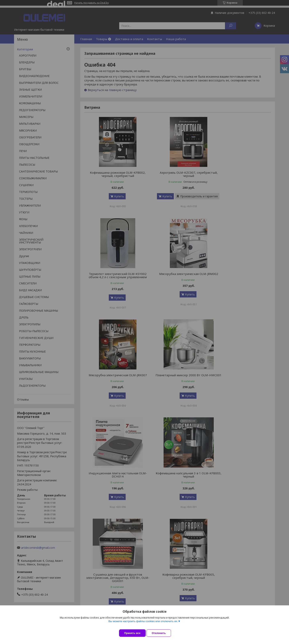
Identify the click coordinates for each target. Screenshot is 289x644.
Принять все (132, 633)
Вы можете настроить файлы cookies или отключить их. (143, 624)
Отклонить (162, 633)
